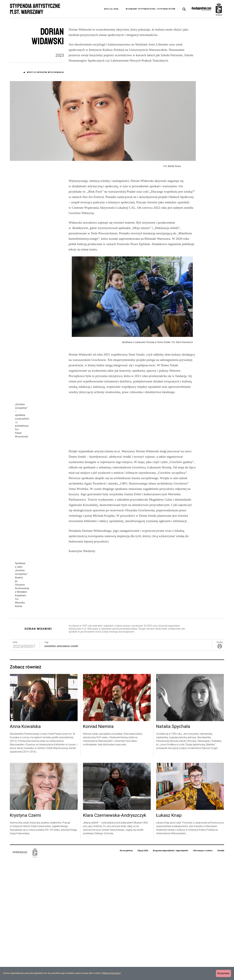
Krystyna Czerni (25, 935)
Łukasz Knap (169, 935)
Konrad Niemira (98, 846)
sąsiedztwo (50, 766)
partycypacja (63, 766)
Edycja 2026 (111, 9)
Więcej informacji (111, 973)
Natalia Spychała (173, 846)
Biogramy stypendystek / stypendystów (151, 9)
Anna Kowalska (25, 846)
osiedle (74, 766)
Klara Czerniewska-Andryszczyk (115, 935)
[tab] (184, 9)
